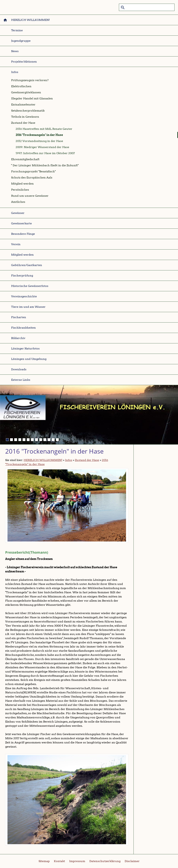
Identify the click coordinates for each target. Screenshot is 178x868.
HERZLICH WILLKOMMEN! (43, 460)
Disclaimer (132, 861)
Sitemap (44, 861)
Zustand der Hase (87, 460)
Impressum (77, 861)
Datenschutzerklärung (105, 861)
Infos (69, 460)
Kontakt (59, 861)
